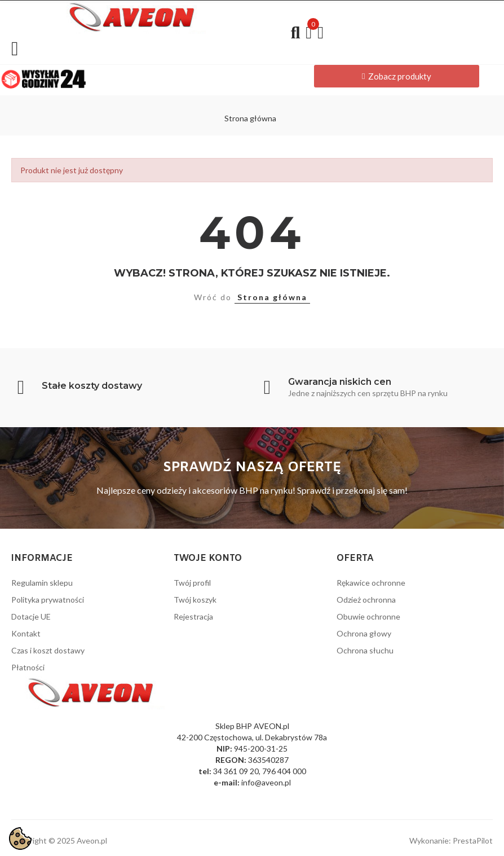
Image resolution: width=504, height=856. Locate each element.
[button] (397, 76)
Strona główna (272, 297)
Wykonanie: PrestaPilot (451, 840)
